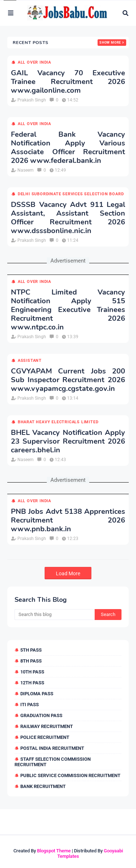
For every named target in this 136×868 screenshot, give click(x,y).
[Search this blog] (55, 615)
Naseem (26, 170)
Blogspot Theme (54, 851)
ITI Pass (30, 705)
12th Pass (32, 683)
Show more (110, 43)
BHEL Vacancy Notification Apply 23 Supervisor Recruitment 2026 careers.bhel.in (68, 441)
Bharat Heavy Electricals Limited (58, 422)
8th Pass (31, 661)
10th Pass (32, 672)
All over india (34, 62)
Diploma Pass (37, 694)
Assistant (30, 361)
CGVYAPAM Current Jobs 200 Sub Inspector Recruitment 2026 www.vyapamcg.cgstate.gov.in (68, 380)
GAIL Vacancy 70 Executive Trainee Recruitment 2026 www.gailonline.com (68, 82)
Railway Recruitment (47, 726)
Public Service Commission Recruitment (70, 775)
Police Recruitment (45, 737)
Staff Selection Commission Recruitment (53, 762)
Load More (68, 573)
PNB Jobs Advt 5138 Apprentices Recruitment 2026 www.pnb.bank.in (68, 520)
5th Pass (31, 650)
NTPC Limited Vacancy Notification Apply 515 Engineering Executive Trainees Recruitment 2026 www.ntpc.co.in (68, 310)
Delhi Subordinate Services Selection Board (71, 194)
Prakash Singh (32, 100)
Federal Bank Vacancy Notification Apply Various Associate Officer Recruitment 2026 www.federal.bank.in (68, 148)
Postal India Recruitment (52, 748)
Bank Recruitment (43, 786)
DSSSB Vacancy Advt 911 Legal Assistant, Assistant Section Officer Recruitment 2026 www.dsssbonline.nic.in (68, 218)
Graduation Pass (41, 715)
